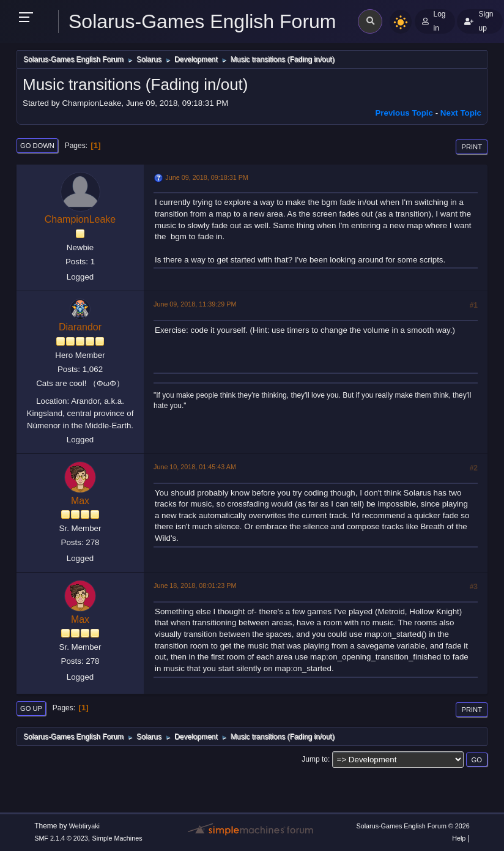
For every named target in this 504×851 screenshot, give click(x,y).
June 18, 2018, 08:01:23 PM (195, 585)
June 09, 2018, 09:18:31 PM (206, 177)
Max (80, 501)
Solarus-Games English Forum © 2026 (413, 826)
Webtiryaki (84, 826)
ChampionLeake (80, 219)
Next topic (461, 113)
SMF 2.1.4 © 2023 (61, 838)
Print (472, 147)
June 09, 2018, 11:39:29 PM (195, 304)
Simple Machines (117, 838)
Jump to (315, 759)
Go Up (31, 708)
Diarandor (80, 327)
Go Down (37, 146)
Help (459, 838)
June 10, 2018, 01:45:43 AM (195, 467)
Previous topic (404, 113)
